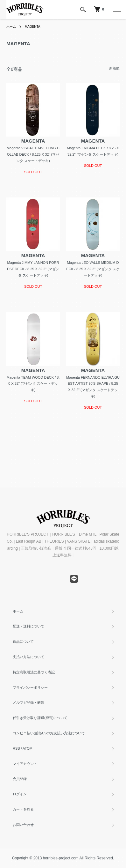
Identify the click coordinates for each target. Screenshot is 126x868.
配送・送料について (28, 626)
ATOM (28, 748)
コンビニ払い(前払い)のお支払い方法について (49, 733)
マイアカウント (25, 764)
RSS (16, 748)
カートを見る (23, 809)
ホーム (11, 27)
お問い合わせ (23, 825)
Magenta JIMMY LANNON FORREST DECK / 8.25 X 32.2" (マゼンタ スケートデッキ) (33, 269)
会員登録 (20, 779)
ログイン (20, 794)
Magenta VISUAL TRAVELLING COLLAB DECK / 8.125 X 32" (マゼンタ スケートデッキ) (33, 154)
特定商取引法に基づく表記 (34, 672)
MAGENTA (33, 27)
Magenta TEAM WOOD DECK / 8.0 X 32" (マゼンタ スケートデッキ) (33, 384)
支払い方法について (28, 657)
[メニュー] (116, 10)
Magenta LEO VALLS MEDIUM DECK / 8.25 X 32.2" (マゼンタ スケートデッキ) (93, 269)
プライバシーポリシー (30, 687)
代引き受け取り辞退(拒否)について (40, 718)
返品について (23, 642)
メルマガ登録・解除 (28, 702)
